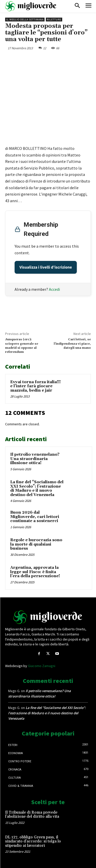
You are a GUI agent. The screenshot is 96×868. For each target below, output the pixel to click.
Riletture (54, 20)
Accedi (54, 289)
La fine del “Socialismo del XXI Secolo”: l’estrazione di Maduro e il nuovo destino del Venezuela (37, 489)
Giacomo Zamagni (42, 666)
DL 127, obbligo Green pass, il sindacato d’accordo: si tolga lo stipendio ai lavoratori (33, 841)
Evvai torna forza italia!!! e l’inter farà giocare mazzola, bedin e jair (35, 386)
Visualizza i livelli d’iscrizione (46, 267)
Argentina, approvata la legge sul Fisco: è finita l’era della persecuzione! (35, 572)
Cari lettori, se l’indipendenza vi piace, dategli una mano (72, 344)
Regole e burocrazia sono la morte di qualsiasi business (36, 544)
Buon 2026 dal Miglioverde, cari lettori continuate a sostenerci (35, 517)
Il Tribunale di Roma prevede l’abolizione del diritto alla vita (32, 815)
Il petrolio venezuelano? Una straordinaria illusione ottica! (35, 459)
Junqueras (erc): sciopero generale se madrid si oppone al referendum (22, 346)
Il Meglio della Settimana (25, 20)
